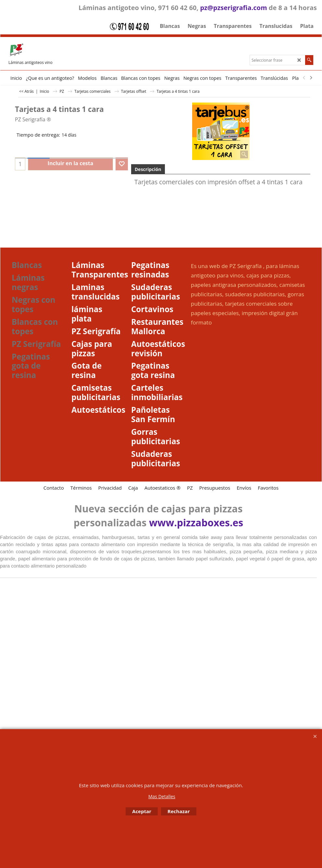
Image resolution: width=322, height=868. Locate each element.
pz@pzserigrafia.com (233, 8)
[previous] (304, 78)
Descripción (148, 169)
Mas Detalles (162, 796)
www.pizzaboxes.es (196, 523)
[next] (311, 78)
